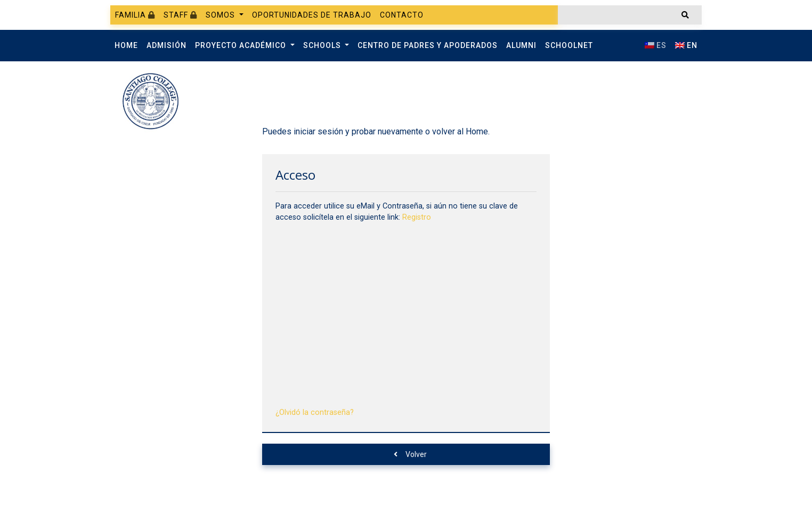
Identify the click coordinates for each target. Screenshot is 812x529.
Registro (417, 217)
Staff (180, 15)
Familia (135, 15)
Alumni (521, 45)
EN (686, 45)
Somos (221, 15)
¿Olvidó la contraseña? (315, 412)
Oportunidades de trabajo (312, 15)
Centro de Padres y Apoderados (428, 45)
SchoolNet (569, 45)
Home (126, 45)
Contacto (402, 15)
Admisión (167, 45)
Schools (323, 45)
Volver (410, 454)
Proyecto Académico (242, 45)
